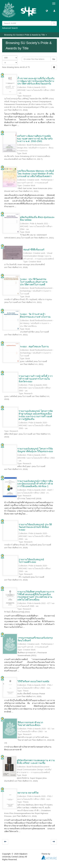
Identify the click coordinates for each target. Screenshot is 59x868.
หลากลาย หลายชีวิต (28, 793)
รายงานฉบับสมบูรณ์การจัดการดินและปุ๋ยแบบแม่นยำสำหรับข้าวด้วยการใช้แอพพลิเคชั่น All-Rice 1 (35, 484)
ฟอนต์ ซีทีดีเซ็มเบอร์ (34, 250)
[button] (47, 11)
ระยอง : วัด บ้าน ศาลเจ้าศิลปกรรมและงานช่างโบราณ (35, 316)
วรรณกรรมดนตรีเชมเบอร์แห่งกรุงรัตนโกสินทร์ (35, 639)
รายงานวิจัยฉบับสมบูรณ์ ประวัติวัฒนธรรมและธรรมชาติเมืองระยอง (35, 527)
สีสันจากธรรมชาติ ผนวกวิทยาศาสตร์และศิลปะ (30, 724)
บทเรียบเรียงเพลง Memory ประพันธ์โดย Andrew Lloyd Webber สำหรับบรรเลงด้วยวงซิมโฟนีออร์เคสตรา (36, 174)
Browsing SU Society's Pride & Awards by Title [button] (26, 35)
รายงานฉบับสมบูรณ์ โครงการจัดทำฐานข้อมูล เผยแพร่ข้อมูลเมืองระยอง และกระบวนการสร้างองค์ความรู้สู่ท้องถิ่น (36, 415)
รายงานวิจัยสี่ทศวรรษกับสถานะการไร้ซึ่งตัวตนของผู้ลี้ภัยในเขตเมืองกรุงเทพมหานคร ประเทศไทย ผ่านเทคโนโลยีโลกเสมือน (36, 596)
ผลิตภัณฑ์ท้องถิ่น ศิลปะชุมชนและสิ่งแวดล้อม (37, 219)
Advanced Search (10, 28)
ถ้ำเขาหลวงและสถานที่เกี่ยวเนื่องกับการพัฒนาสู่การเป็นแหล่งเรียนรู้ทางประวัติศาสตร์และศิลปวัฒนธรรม (36, 81)
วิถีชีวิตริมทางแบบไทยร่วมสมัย (33, 681)
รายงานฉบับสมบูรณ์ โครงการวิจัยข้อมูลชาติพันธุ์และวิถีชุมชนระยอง (35, 450)
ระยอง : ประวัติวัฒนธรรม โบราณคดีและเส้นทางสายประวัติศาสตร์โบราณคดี (34, 282)
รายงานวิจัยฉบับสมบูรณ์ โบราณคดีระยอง (31, 561)
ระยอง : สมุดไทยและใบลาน (34, 347)
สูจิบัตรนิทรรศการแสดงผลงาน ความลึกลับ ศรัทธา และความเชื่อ (36, 762)
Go (54, 59)
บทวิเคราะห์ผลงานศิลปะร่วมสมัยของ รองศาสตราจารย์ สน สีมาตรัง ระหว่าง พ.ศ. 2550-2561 (35, 139)
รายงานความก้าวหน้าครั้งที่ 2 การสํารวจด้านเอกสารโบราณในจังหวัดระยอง (36, 379)
